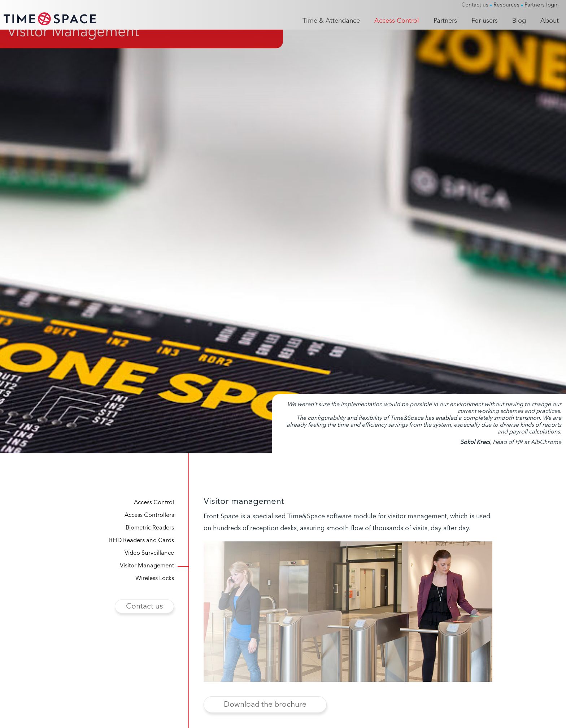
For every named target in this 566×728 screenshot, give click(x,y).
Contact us (144, 617)
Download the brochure (265, 715)
